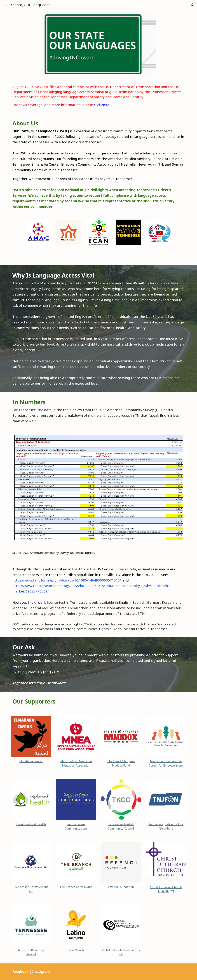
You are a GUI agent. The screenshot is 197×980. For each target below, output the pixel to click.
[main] (99, 96)
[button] (193, 5)
